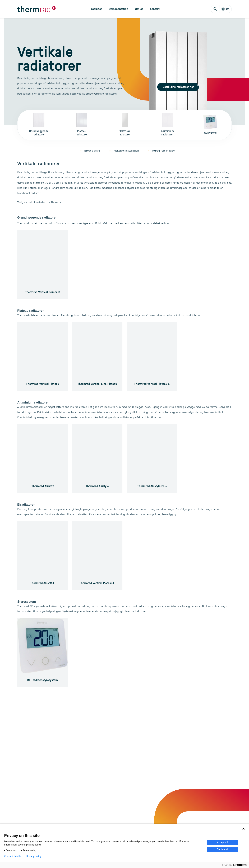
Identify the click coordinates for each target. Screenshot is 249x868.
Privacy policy (34, 856)
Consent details (13, 856)
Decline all (222, 849)
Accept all (222, 842)
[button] (178, 87)
